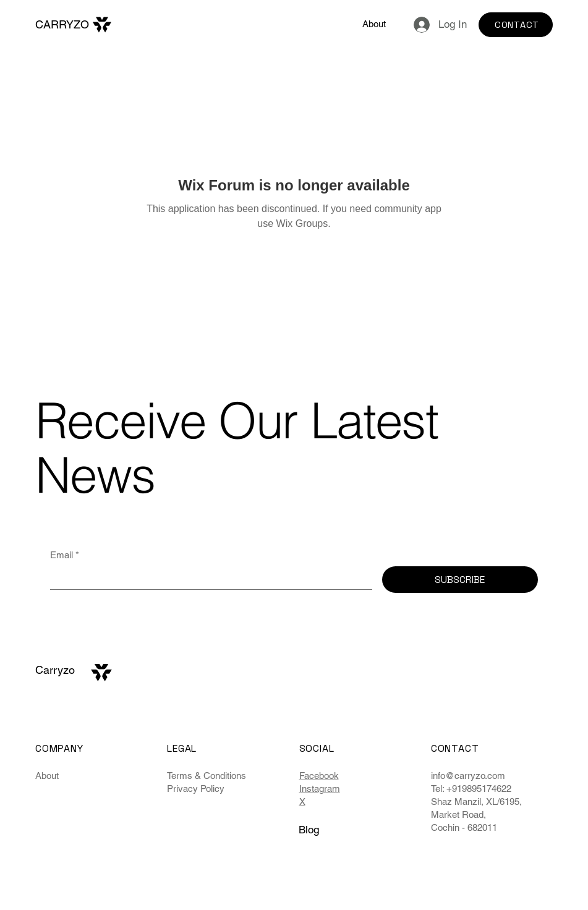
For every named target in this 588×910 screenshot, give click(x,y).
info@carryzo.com (468, 776)
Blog (309, 830)
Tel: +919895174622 (471, 789)
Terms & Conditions (207, 776)
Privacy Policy (196, 789)
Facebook (319, 776)
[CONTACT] (516, 25)
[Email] (207, 578)
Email (65, 555)
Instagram (320, 789)
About (47, 776)
